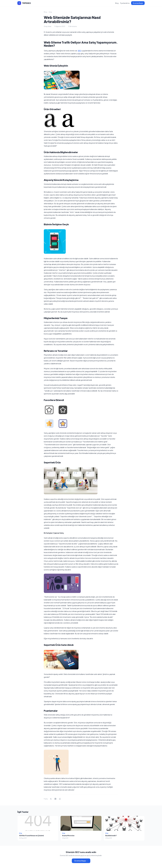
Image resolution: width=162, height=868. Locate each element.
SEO (80, 51)
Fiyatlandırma (125, 3)
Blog (117, 3)
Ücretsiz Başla (138, 3)
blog (50, 12)
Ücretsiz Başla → (81, 861)
